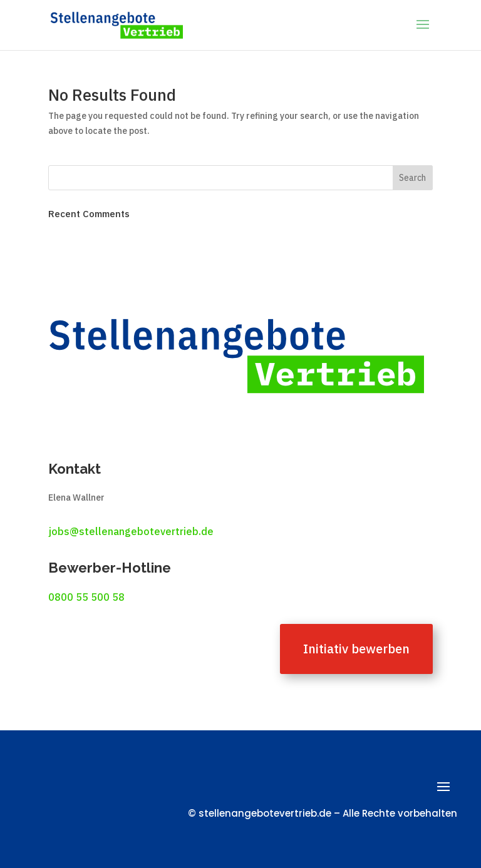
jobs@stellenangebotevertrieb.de (131, 531)
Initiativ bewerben (356, 649)
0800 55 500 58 (86, 597)
